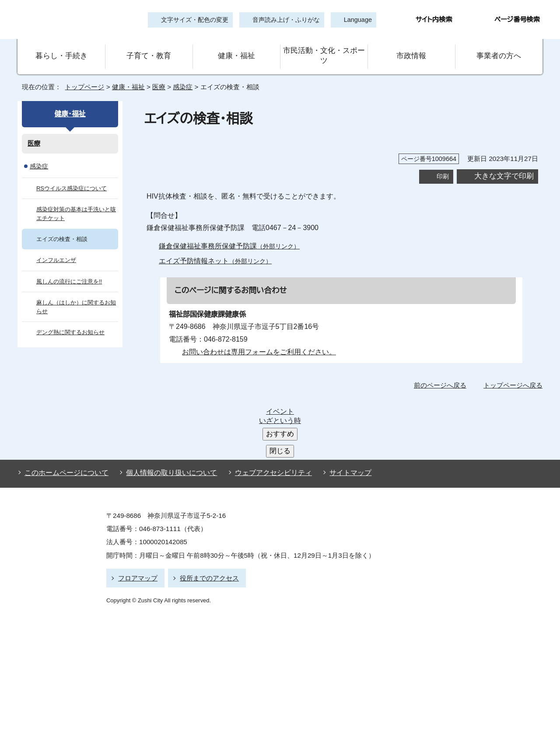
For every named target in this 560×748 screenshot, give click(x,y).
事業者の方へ (499, 50)
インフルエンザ (54, 248)
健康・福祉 (236, 50)
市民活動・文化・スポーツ (324, 50)
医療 (156, 75)
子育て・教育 (149, 50)
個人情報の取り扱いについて (168, 399)
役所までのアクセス (205, 502)
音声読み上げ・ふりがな (282, 20)
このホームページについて (65, 399)
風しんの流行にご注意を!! (69, 269)
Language (355, 20)
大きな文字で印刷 (504, 164)
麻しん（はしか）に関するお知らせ (74, 295)
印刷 (443, 164)
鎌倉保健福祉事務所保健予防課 (229, 234)
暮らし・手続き (61, 50)
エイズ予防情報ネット (212, 249)
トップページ (81, 75)
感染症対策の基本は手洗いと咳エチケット (76, 201)
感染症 (182, 75)
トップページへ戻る (514, 372)
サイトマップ (337, 399)
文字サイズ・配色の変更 (195, 20)
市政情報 (411, 50)
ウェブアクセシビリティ (265, 399)
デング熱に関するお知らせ (70, 320)
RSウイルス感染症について (71, 176)
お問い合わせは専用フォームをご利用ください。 (256, 340)
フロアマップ (136, 502)
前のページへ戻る (443, 372)
